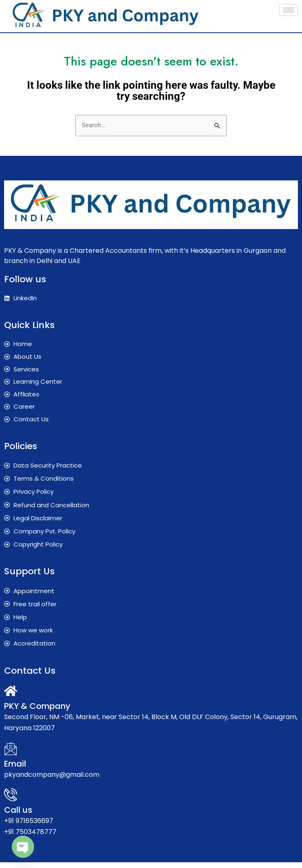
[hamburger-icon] (289, 10)
